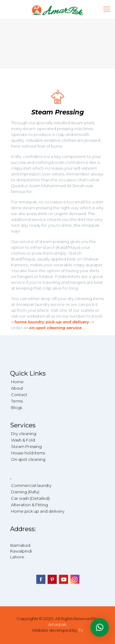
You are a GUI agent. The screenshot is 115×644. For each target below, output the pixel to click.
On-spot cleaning (28, 459)
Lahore (17, 557)
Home (17, 382)
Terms (17, 401)
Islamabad (20, 545)
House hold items (28, 453)
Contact (19, 395)
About (17, 388)
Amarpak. (58, 624)
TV (81, 630)
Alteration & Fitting (29, 505)
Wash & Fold (23, 440)
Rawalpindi (21, 551)
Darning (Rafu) (25, 492)
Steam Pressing (26, 446)
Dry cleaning (24, 434)
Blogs (17, 407)
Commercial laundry (31, 485)
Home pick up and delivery (38, 511)
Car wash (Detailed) (30, 498)
